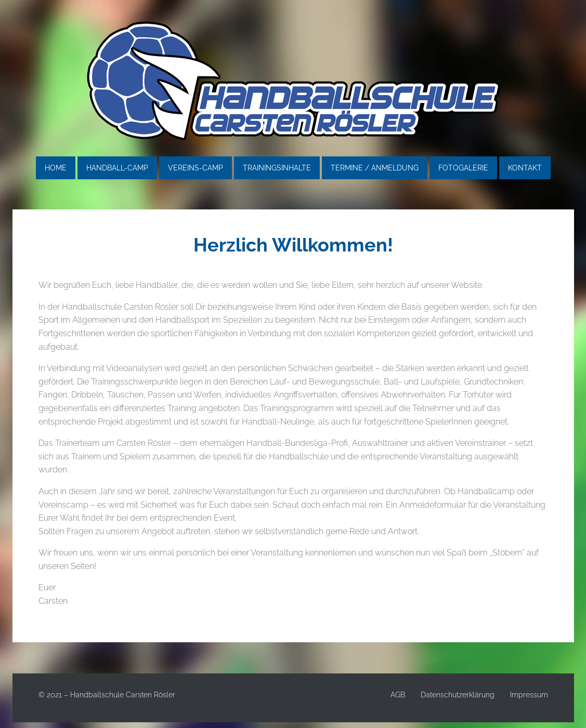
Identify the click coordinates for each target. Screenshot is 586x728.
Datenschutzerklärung (458, 695)
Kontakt (525, 168)
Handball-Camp (117, 168)
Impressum (529, 695)
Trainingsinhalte (277, 168)
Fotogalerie (463, 168)
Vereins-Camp (196, 168)
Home (56, 168)
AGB (398, 695)
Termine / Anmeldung (375, 168)
